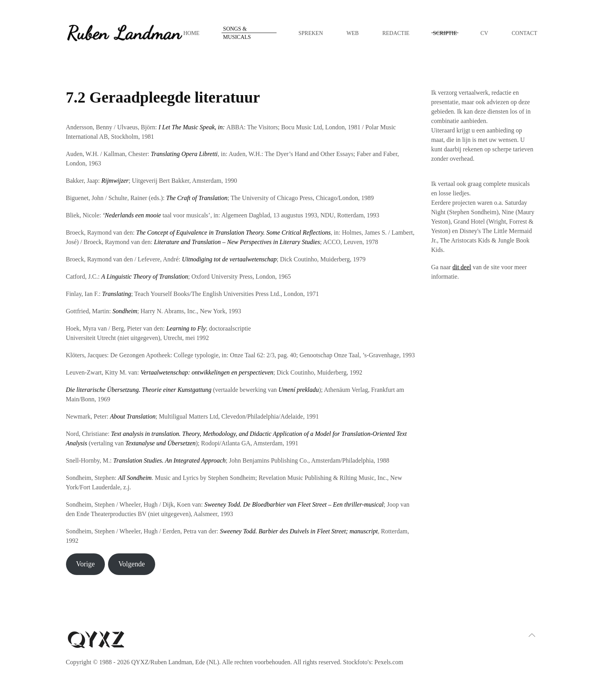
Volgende (132, 564)
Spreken (311, 33)
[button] (532, 635)
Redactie (396, 33)
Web (353, 33)
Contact (525, 33)
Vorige (85, 564)
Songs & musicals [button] (237, 33)
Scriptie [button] (445, 33)
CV (484, 33)
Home (192, 33)
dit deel (462, 267)
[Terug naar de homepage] (125, 33)
